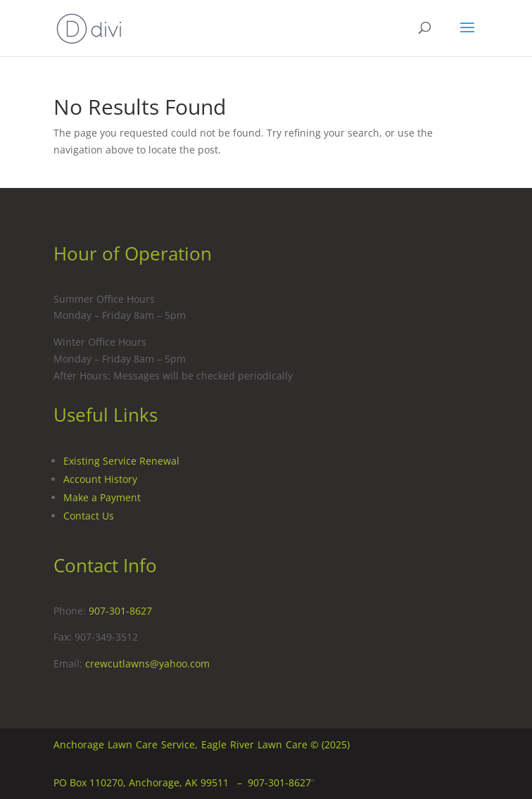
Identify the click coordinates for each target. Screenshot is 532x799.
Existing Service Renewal (121, 461)
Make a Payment (102, 497)
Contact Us (89, 516)
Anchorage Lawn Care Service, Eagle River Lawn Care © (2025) (202, 744)
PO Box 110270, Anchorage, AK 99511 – (151, 782)
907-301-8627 (120, 611)
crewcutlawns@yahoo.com (147, 663)
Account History (100, 479)
